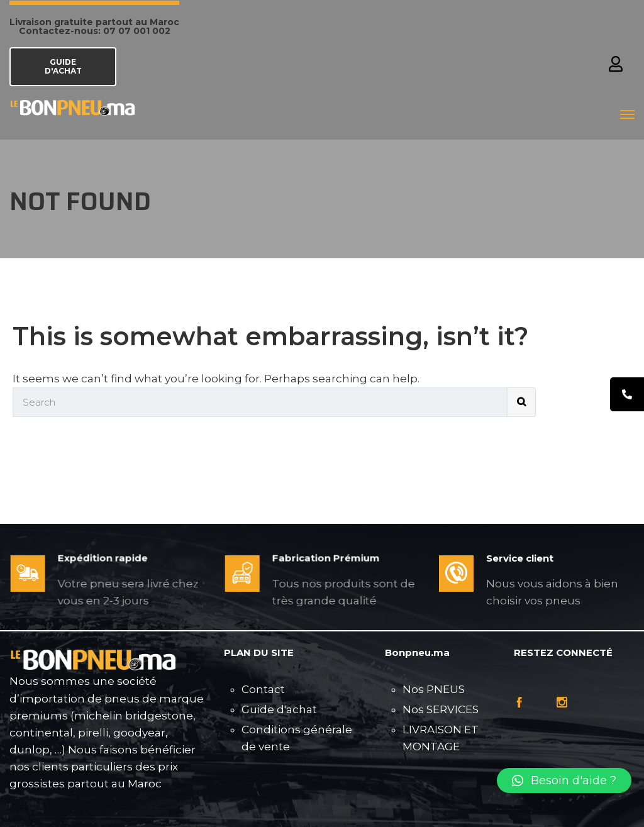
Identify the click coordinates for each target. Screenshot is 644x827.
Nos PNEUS (434, 689)
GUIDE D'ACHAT (63, 66)
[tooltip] (627, 394)
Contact (263, 689)
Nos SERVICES (441, 709)
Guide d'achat (279, 709)
